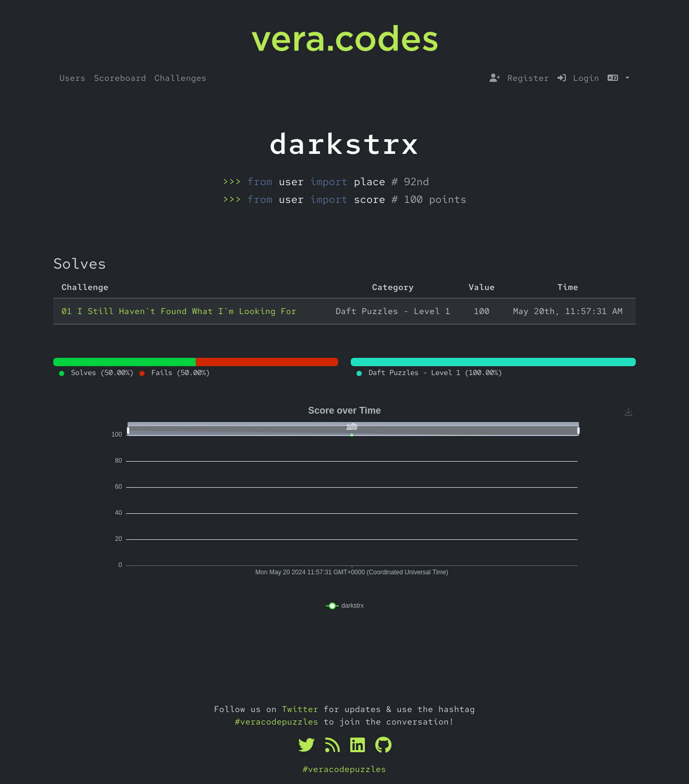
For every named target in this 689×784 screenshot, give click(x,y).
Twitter (300, 709)
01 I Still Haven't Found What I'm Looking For (179, 311)
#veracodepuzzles (277, 722)
